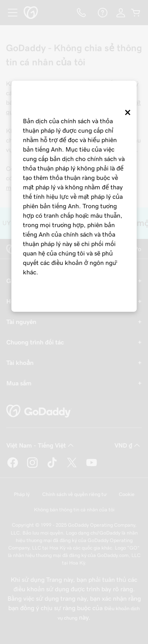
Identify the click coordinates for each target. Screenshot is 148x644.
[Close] (127, 115)
